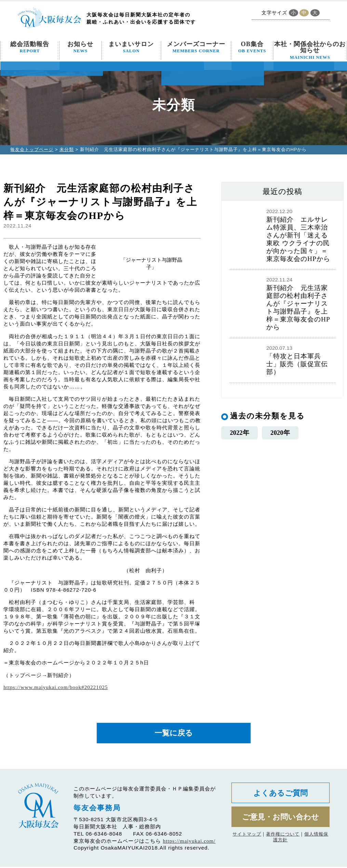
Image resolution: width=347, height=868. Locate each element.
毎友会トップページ (32, 149)
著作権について (283, 837)
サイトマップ (247, 837)
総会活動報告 (30, 47)
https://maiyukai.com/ (189, 842)
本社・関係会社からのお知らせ (310, 50)
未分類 (67, 149)
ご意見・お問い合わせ (281, 819)
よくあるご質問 (281, 794)
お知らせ (80, 47)
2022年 (239, 433)
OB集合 (252, 47)
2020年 (280, 433)
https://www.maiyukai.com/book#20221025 (56, 687)
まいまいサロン (131, 47)
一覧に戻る (174, 734)
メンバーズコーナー (196, 47)
